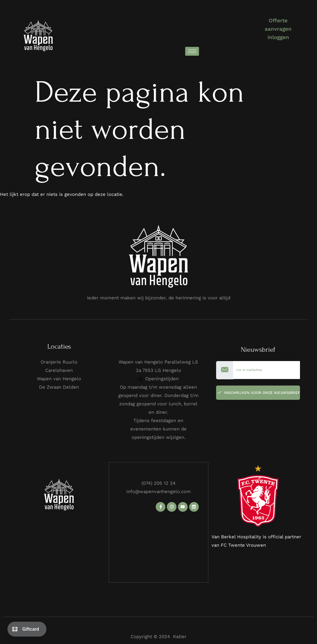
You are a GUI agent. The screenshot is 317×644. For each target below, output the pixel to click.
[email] (267, 370)
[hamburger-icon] (192, 51)
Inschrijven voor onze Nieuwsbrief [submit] (259, 393)
